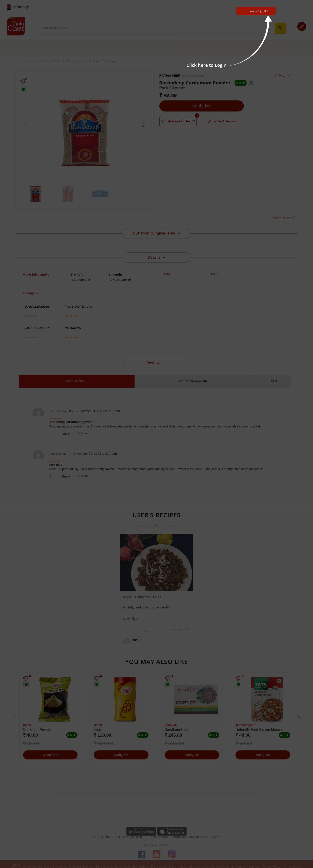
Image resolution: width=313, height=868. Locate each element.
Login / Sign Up (258, 11)
